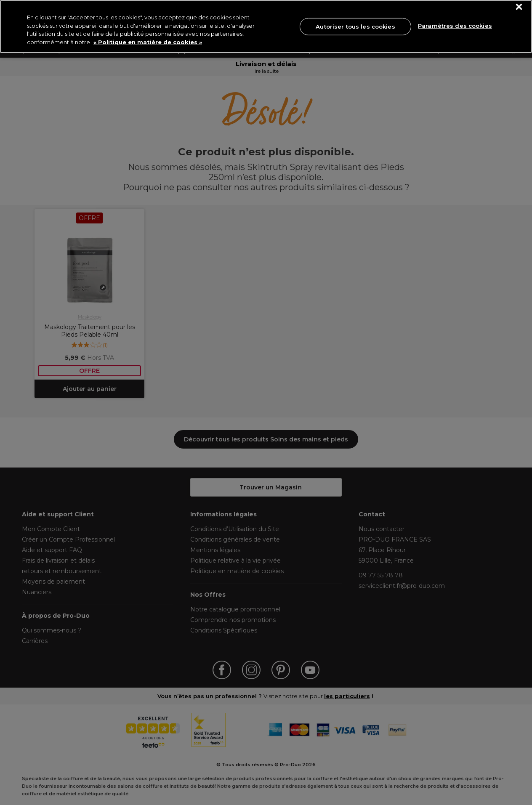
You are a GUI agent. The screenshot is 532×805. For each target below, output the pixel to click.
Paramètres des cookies (455, 26)
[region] (266, 27)
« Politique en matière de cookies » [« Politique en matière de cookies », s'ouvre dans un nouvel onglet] (148, 42)
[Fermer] (519, 7)
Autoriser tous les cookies (355, 26)
